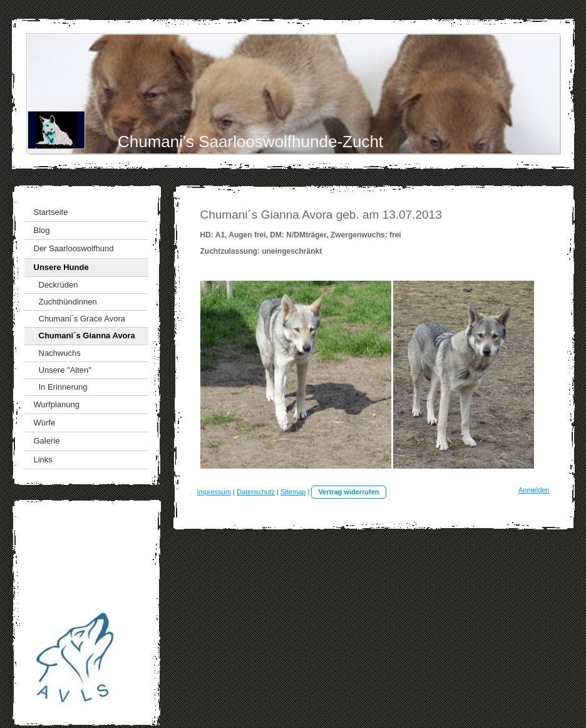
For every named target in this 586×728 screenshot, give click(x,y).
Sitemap (293, 492)
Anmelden (534, 490)
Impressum (214, 492)
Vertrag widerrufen (348, 492)
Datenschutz (256, 492)
